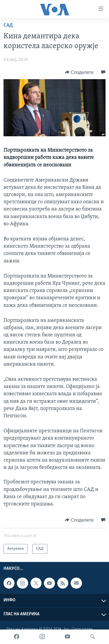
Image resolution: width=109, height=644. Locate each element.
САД (8, 25)
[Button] (79, 72)
